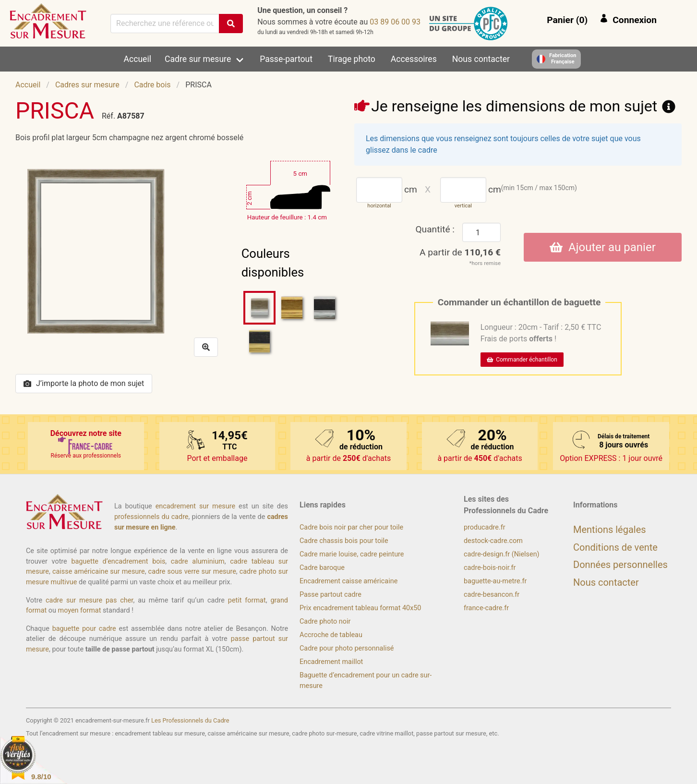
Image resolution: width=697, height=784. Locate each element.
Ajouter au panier (603, 247)
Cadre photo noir (325, 621)
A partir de (460, 252)
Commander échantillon (522, 360)
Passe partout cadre (330, 595)
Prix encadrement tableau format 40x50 (360, 608)
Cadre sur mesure (198, 59)
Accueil (138, 59)
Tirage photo (352, 59)
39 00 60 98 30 (395, 22)
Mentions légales (610, 530)
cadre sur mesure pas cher (89, 600)
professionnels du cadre (151, 517)
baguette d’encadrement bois (118, 561)
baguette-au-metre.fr (495, 581)
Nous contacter (481, 59)
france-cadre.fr (486, 608)
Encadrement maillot (331, 662)
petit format (247, 600)
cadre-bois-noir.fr (490, 568)
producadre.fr (485, 527)
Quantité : (435, 229)
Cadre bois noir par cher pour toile (351, 527)
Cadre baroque (322, 568)
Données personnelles (620, 565)
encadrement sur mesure (195, 506)
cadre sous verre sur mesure (192, 572)
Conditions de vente (615, 547)
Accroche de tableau (331, 635)
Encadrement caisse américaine (348, 581)
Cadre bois (152, 85)
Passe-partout (286, 59)
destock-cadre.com (493, 541)
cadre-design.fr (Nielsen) (502, 554)
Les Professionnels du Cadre (190, 720)
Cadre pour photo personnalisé (347, 648)
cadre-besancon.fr (492, 595)
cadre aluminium (198, 561)
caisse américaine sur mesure (99, 572)
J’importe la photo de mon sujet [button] (84, 383)
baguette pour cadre (84, 629)
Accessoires (414, 59)
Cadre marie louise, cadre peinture (352, 554)
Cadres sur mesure (87, 85)
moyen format (80, 610)
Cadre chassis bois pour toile (344, 541)
